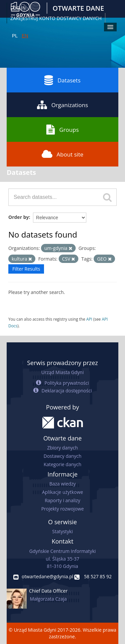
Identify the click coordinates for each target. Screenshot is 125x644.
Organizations (62, 105)
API (89, 319)
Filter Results (26, 269)
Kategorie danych (62, 464)
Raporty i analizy (62, 500)
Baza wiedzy (62, 484)
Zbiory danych (62, 448)
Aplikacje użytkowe (62, 492)
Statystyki (62, 531)
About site (62, 154)
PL (15, 36)
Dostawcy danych (62, 456)
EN (25, 36)
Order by (18, 217)
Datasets (62, 80)
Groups (62, 129)
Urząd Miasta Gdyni (62, 372)
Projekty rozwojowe (63, 509)
